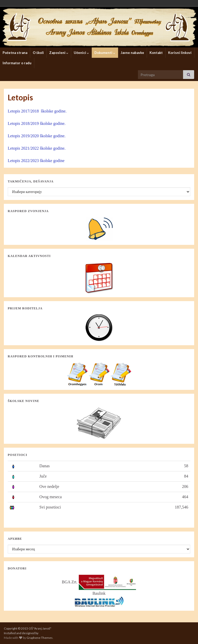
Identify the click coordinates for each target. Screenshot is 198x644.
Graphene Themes (40, 638)
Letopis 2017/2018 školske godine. (37, 111)
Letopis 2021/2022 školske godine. (37, 148)
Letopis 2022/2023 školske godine (36, 161)
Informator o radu (17, 63)
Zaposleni (59, 53)
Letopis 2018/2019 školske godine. (37, 123)
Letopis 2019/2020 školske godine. (37, 136)
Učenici (81, 53)
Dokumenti (105, 53)
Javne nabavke (132, 53)
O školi (38, 53)
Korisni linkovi (180, 53)
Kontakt (156, 53)
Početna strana (15, 53)
